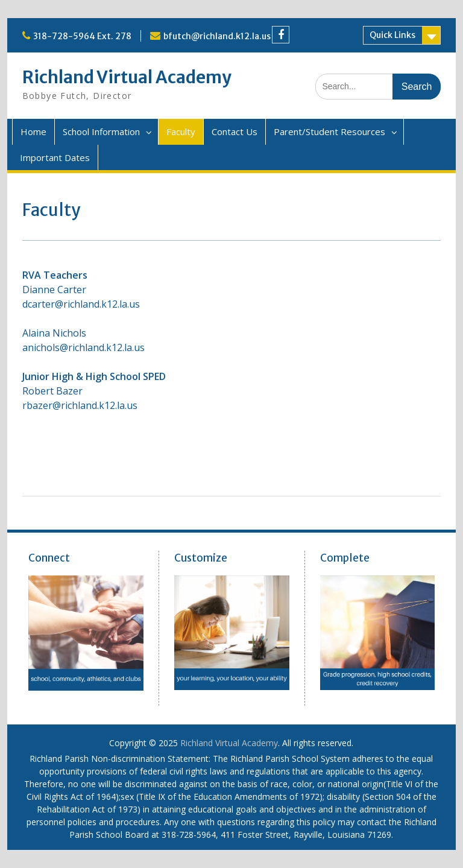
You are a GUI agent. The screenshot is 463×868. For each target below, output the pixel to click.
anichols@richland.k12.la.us (83, 347)
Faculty (181, 131)
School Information (101, 131)
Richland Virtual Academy (127, 77)
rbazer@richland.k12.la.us (80, 405)
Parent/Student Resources (329, 131)
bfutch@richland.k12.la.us (217, 36)
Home (33, 131)
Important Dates (55, 157)
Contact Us (235, 131)
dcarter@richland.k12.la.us (81, 304)
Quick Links (392, 35)
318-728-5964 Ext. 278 (82, 36)
